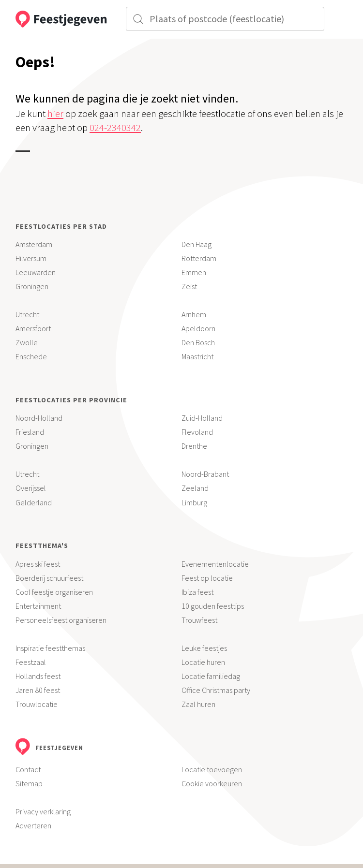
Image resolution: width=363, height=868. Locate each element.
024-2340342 (115, 128)
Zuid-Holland (202, 418)
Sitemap (29, 783)
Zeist (189, 286)
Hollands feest (38, 676)
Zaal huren (198, 704)
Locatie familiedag (211, 676)
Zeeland (195, 488)
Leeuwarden (36, 272)
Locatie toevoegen (212, 769)
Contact (28, 769)
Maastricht (197, 356)
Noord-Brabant (205, 474)
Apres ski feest (38, 564)
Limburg (194, 502)
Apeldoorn (198, 328)
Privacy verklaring (43, 811)
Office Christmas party (216, 690)
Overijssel (31, 488)
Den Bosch (198, 342)
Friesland (30, 432)
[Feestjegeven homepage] (56, 19)
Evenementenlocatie (215, 564)
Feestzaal (31, 662)
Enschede (31, 356)
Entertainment (38, 606)
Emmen (194, 272)
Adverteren (33, 825)
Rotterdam (199, 258)
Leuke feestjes (204, 648)
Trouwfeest (199, 620)
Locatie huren (203, 662)
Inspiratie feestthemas (50, 648)
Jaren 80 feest (38, 690)
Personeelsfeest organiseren (61, 620)
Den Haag (197, 244)
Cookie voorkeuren (212, 783)
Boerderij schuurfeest (49, 578)
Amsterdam (34, 244)
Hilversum (31, 258)
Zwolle (27, 342)
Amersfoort (33, 328)
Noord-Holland (39, 418)
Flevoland (197, 432)
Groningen (32, 286)
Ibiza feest (197, 592)
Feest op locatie (207, 578)
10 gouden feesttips (213, 606)
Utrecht (27, 314)
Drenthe (194, 446)
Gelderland (34, 502)
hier (55, 114)
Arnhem (194, 314)
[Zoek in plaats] (225, 19)
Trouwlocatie (37, 704)
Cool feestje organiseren (54, 592)
